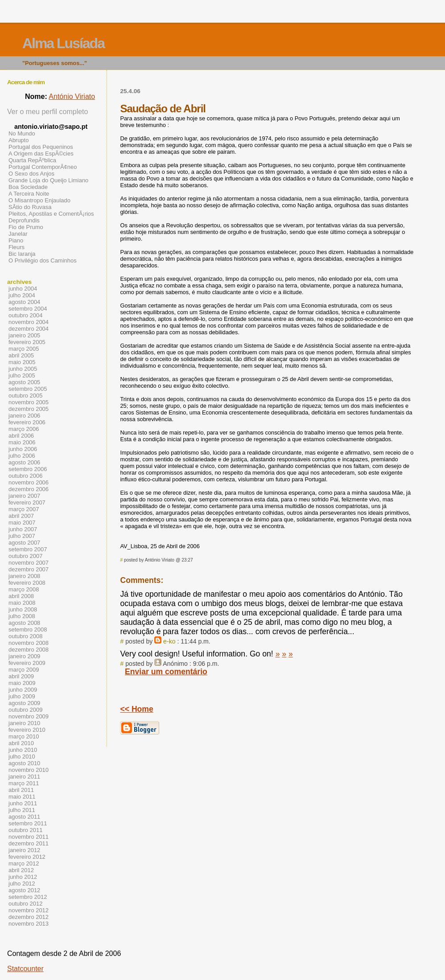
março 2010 (24, 736)
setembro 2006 (28, 469)
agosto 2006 (24, 462)
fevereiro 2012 (27, 857)
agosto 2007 (24, 543)
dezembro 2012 (29, 917)
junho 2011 (23, 803)
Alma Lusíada (63, 43)
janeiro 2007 (24, 496)
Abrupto (19, 140)
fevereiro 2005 (27, 342)
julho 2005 (22, 375)
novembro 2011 (29, 837)
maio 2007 (22, 523)
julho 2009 (22, 696)
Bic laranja (22, 254)
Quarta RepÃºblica (32, 160)
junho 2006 (23, 449)
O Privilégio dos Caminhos (43, 260)
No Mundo (22, 133)
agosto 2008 (24, 623)
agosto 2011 (24, 817)
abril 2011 (21, 790)
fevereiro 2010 (27, 730)
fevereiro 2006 (27, 422)
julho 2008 (22, 616)
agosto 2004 (24, 302)
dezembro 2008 (29, 650)
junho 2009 (23, 690)
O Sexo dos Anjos (31, 174)
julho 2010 (22, 757)
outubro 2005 (25, 396)
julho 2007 (22, 536)
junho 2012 (23, 877)
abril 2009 (21, 676)
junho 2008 (23, 609)
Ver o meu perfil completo (47, 112)
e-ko (169, 641)
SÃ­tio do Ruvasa (30, 207)
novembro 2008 (29, 643)
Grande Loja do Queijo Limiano (48, 180)
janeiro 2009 (24, 656)
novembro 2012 (29, 910)
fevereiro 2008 (27, 583)
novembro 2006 (29, 482)
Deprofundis (24, 220)
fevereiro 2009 (27, 663)
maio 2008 (22, 603)
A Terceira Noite (29, 194)
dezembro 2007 (29, 569)
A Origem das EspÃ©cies (41, 154)
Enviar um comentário (166, 672)
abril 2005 (21, 355)
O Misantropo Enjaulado (39, 200)
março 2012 (24, 863)
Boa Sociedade (28, 187)
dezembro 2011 (29, 843)
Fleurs (16, 247)
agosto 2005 (24, 382)
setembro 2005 (28, 389)
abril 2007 (21, 516)
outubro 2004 (25, 315)
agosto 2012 (24, 890)
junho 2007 (23, 529)
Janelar (18, 234)
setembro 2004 (28, 309)
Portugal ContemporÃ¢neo (43, 167)
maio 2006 (22, 442)
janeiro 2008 (24, 576)
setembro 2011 (28, 823)
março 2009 (24, 670)
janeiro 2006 (24, 416)
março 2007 (24, 509)
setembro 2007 (28, 549)
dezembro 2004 (29, 329)
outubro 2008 (25, 636)
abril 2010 (21, 743)
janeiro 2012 (24, 850)
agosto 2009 (24, 703)
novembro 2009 (29, 716)
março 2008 (24, 589)
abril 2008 (21, 596)
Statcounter (25, 969)
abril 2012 (21, 870)
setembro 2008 (28, 629)
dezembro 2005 (29, 409)
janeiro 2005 (24, 335)
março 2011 (24, 783)
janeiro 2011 (24, 777)
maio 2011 (22, 797)
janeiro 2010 (24, 723)
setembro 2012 (28, 897)
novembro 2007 (29, 563)
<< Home (136, 709)
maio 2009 (22, 683)
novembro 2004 (29, 322)
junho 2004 (23, 289)
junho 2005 (23, 369)
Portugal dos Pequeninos (41, 147)
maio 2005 (22, 362)
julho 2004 (22, 295)
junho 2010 (23, 750)
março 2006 (24, 429)
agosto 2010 (24, 763)
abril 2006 (21, 436)
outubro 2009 (25, 710)
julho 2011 (22, 810)
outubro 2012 (25, 904)
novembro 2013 (29, 924)
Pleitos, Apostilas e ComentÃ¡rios (51, 214)
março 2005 (24, 349)
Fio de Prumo (26, 227)
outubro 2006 (25, 476)
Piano (16, 240)
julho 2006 (22, 456)
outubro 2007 (25, 556)
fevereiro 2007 (27, 502)
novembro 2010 (29, 770)
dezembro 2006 (29, 489)
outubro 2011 (25, 830)
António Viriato (72, 96)
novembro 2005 (29, 402)
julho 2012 (22, 884)
